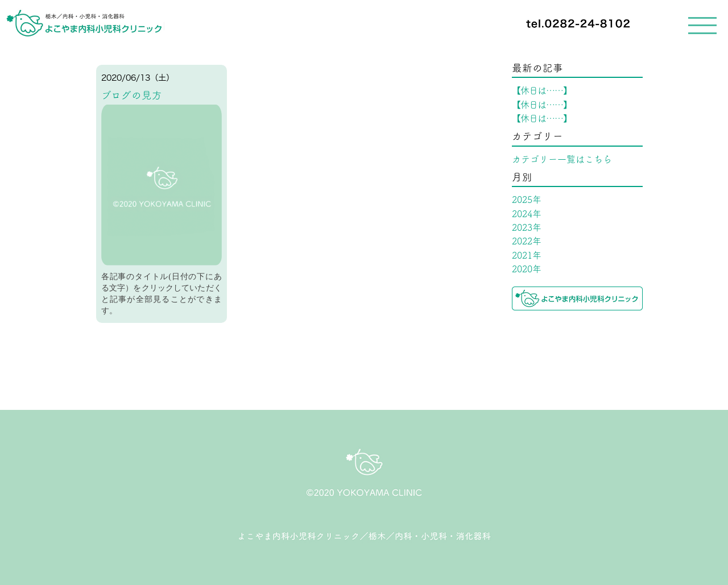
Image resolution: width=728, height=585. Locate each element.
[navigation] (364, 24)
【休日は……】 (542, 90)
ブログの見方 (132, 95)
